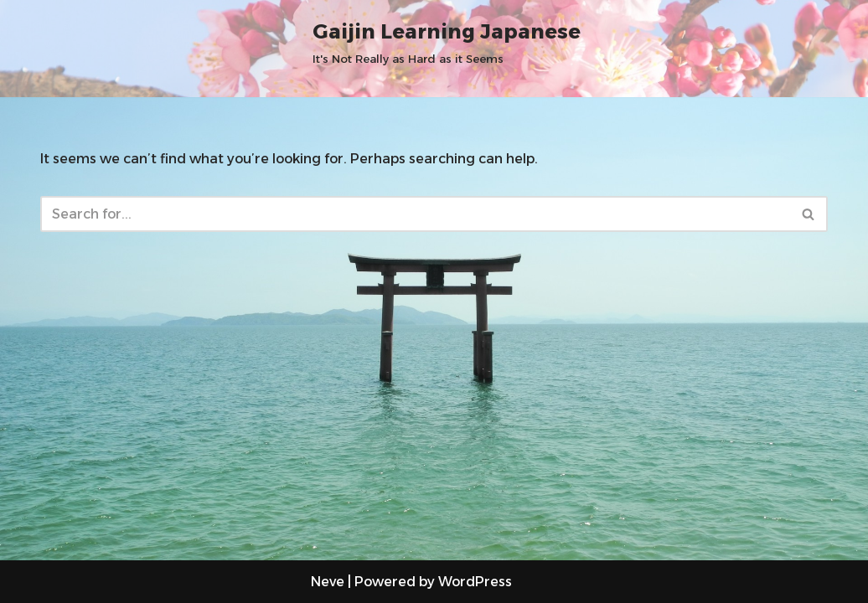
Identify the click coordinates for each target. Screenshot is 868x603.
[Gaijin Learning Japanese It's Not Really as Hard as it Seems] (447, 41)
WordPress (475, 582)
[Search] (415, 214)
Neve (328, 582)
